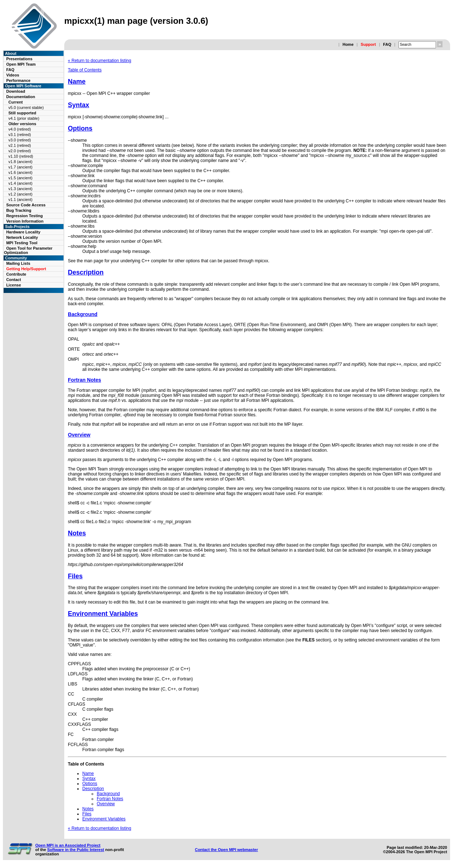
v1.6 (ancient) (20, 172)
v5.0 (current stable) (26, 108)
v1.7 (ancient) (20, 167)
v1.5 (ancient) (20, 178)
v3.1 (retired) (19, 135)
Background (83, 314)
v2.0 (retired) (19, 151)
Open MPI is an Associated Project (68, 845)
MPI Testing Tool (22, 243)
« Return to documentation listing (99, 61)
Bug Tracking (19, 210)
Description (86, 272)
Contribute (16, 274)
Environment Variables (103, 614)
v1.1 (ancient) (20, 200)
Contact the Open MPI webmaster (226, 850)
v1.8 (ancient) (20, 162)
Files (75, 576)
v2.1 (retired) (19, 145)
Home (348, 44)
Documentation (21, 97)
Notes (77, 533)
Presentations (19, 59)
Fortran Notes (84, 380)
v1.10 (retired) (21, 156)
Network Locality (22, 237)
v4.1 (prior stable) (24, 118)
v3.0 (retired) (19, 140)
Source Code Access (26, 205)
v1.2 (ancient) (20, 194)
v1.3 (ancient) (20, 189)
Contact (14, 280)
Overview (79, 435)
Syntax (79, 105)
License (14, 285)
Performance (18, 80)
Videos (13, 75)
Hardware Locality (23, 232)
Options (80, 128)
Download (16, 91)
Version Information (25, 221)
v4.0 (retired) (19, 129)
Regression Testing (24, 216)
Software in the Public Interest (76, 850)
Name (77, 82)
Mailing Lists (18, 263)
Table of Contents (85, 70)
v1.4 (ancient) (20, 183)
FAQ (387, 44)
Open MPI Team (21, 64)
